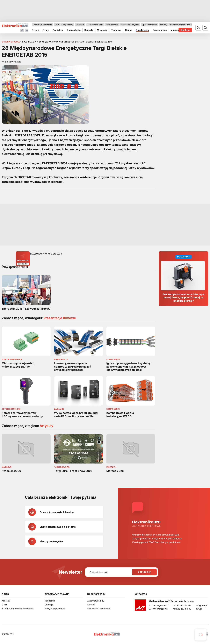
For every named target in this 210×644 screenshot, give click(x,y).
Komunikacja (112, 25)
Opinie (129, 30)
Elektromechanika (95, 25)
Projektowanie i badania (181, 25)
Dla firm (185, 30)
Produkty (58, 30)
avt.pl (199, 609)
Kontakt (6, 601)
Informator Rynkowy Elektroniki (17, 609)
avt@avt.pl (202, 606)
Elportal (91, 605)
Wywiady (102, 30)
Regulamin (50, 601)
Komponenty (67, 25)
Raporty (89, 30)
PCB (57, 25)
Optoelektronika (149, 25)
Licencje (49, 605)
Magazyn (176, 30)
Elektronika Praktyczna (99, 609)
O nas (5, 605)
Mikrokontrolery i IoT (130, 25)
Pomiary (163, 25)
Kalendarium (160, 30)
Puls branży (142, 30)
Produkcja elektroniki (43, 25)
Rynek (35, 30)
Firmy (46, 30)
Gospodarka (74, 30)
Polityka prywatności (55, 609)
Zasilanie (80, 25)
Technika (116, 30)
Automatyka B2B (96, 601)
